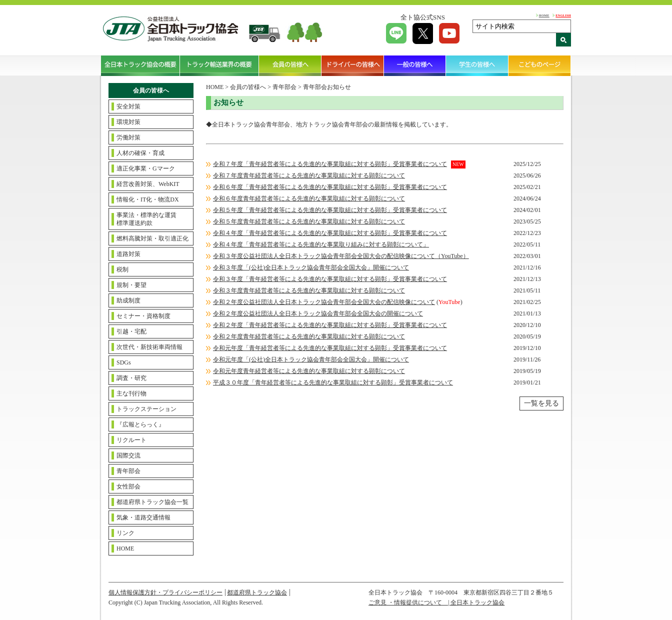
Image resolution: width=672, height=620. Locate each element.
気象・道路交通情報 (143, 517)
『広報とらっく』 (140, 424)
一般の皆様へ (415, 65)
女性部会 (128, 486)
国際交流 (128, 455)
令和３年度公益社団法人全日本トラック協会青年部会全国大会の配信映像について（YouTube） (341, 256)
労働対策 (128, 137)
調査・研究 (131, 378)
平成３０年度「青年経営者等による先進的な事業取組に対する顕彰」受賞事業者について (333, 382)
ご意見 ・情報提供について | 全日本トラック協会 (436, 602)
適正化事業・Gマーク (146, 168)
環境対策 (128, 122)
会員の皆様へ (290, 65)
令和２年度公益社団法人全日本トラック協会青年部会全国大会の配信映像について (324, 302)
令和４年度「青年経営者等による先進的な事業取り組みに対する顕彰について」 (321, 244)
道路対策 (128, 254)
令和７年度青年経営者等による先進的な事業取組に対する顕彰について (309, 175)
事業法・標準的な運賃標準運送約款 (146, 219)
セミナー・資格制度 (143, 316)
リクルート (131, 440)
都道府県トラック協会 (257, 592)
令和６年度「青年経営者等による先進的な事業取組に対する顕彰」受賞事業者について (330, 187)
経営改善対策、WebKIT (148, 184)
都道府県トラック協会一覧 (152, 502)
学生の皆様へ (477, 65)
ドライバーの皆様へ (353, 65)
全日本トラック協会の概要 (140, 65)
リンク (125, 533)
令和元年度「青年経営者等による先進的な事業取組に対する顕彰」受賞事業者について (330, 348)
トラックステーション (146, 409)
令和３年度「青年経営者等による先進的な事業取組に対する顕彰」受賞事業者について (330, 279)
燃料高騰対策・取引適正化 (152, 238)
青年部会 (128, 471)
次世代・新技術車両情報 (149, 347)
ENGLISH (563, 15)
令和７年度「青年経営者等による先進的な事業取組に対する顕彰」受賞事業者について (330, 164)
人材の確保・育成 (140, 153)
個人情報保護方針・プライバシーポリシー (165, 592)
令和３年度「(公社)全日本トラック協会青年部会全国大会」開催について (311, 267)
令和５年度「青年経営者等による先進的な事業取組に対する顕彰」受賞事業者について (330, 210)
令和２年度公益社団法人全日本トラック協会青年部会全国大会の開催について (318, 313)
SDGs (124, 362)
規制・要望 (131, 285)
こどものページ (540, 65)
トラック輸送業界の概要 (219, 65)
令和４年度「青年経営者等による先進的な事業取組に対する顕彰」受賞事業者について (330, 233)
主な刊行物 (131, 393)
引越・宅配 (131, 331)
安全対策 (128, 106)
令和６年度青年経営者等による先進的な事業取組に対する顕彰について (309, 198)
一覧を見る (541, 403)
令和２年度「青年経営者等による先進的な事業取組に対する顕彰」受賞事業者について (330, 325)
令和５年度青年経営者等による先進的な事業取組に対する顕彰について (309, 221)
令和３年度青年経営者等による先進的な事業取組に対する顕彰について (309, 290)
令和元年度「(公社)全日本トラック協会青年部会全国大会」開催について (311, 359)
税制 (122, 269)
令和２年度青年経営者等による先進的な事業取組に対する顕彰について (309, 336)
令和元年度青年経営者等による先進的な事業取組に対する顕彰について (309, 371)
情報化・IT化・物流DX (148, 199)
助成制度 (128, 300)
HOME (544, 15)
